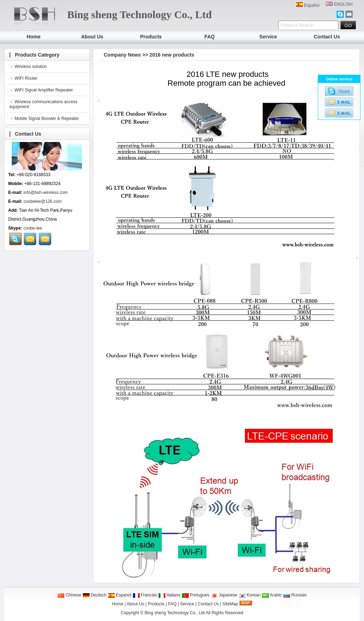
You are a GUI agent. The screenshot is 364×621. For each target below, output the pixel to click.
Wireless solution (28, 67)
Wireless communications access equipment (43, 104)
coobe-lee (33, 228)
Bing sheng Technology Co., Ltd (175, 613)
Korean (250, 595)
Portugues (196, 595)
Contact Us (327, 37)
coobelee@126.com (42, 201)
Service (268, 37)
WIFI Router (23, 78)
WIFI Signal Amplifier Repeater (41, 90)
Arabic (272, 595)
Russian (295, 595)
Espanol (120, 595)
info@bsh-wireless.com (45, 193)
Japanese (224, 595)
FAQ (210, 37)
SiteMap (230, 604)
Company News (122, 55)
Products (151, 37)
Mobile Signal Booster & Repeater (44, 119)
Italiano (169, 595)
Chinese (69, 595)
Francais (145, 595)
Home (34, 37)
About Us (92, 37)
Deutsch (94, 595)
